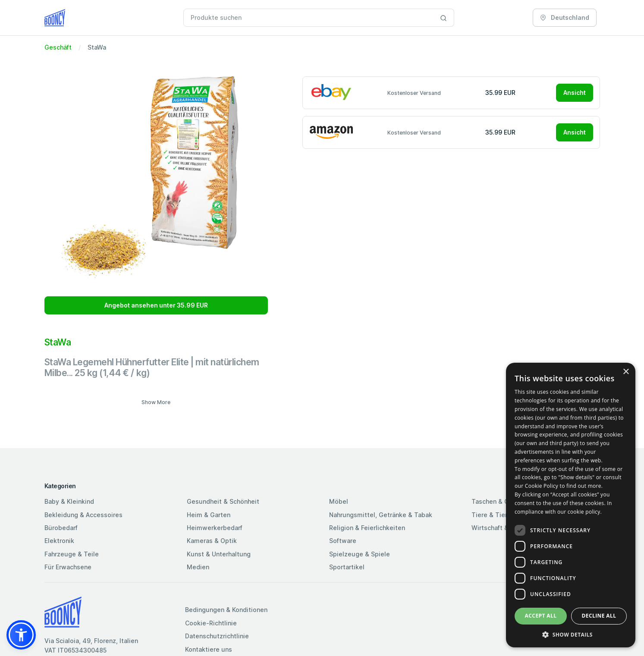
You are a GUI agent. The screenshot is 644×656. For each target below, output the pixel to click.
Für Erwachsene (68, 567)
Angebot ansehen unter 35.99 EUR (156, 305)
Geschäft (58, 47)
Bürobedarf (61, 528)
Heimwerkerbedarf (215, 528)
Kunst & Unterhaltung (219, 554)
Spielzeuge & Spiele (360, 554)
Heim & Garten (209, 515)
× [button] (626, 372)
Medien (198, 567)
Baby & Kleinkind (69, 501)
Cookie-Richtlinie (211, 623)
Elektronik (59, 541)
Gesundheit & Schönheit (223, 501)
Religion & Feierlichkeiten (367, 528)
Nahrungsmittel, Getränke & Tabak (381, 515)
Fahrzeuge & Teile (72, 554)
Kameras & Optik (212, 541)
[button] (21, 635)
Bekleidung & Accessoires (83, 515)
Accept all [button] (541, 616)
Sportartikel (347, 567)
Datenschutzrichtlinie (217, 636)
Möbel (339, 501)
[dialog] (571, 505)
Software (343, 541)
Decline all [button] (599, 616)
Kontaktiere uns (209, 649)
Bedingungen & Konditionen (226, 610)
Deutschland (565, 17)
